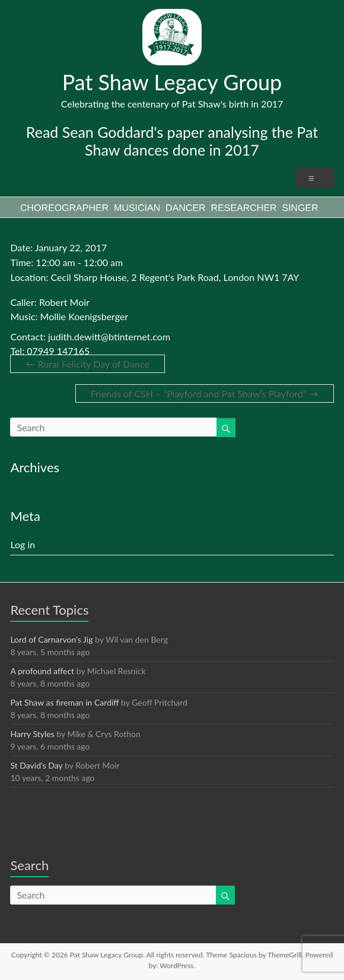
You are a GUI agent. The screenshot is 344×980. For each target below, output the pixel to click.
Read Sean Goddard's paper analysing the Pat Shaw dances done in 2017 (172, 141)
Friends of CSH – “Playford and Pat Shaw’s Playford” (205, 393)
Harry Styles (32, 734)
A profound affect (42, 671)
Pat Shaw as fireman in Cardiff (64, 702)
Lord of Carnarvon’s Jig (51, 639)
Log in (23, 544)
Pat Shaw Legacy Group (172, 82)
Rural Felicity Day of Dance (87, 364)
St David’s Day (36, 765)
